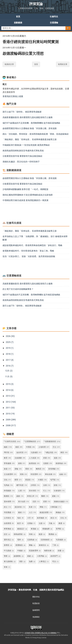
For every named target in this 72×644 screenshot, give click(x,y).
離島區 (39, 469)
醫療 (43, 496)
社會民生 (54, 17)
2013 (10, 396)
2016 (10, 366)
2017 (10, 360)
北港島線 (31, 540)
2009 (11, 420)
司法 (54, 562)
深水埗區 (32, 491)
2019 (10, 348)
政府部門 (54, 556)
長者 (31, 507)
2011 (10, 408)
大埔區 (40, 480)
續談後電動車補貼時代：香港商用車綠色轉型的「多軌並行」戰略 (32, 245)
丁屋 (54, 545)
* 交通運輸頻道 (30, 441)
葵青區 (7, 545)
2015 (10, 384)
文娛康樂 (18, 458)
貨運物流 (19, 545)
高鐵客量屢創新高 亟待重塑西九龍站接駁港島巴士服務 (28, 117)
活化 (6, 480)
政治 (52, 518)
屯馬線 (7, 485)
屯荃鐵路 (60, 540)
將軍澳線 (7, 529)
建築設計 (21, 529)
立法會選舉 (8, 474)
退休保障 (7, 502)
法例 (45, 485)
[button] (4, 336)
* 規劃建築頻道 (50, 441)
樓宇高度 (20, 485)
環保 (27, 469)
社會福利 (57, 491)
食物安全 (42, 545)
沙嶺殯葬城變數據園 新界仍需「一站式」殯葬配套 (26, 189)
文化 (62, 518)
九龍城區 (34, 453)
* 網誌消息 (49, 453)
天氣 (50, 523)
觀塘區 (7, 496)
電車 (19, 540)
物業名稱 (48, 551)
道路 (56, 458)
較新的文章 (9, 64)
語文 (6, 534)
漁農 (31, 562)
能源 (41, 534)
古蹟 (41, 523)
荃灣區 (59, 529)
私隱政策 (36, 603)
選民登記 (7, 540)
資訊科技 (18, 507)
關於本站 (36, 597)
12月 (9, 371)
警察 (6, 556)
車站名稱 (49, 474)
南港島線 (59, 463)
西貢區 (28, 480)
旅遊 (6, 469)
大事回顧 (54, 507)
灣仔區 (7, 453)
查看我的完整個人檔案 (13, 96)
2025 (10, 342)
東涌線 (33, 529)
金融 (61, 474)
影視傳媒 (52, 469)
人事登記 (42, 562)
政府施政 (41, 518)
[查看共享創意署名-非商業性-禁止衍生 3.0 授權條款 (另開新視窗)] (36, 628)
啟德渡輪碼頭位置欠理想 (23, 53)
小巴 (29, 518)
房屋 (45, 458)
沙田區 (33, 485)
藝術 (20, 512)
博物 (41, 507)
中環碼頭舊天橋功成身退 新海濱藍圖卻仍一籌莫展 (26, 200)
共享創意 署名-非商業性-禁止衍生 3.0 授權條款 (41, 633)
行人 (45, 491)
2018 (10, 354)
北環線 (30, 523)
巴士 (55, 447)
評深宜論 (36, 4)
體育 (16, 480)
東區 (62, 453)
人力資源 (32, 458)
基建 (29, 556)
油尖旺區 (20, 453)
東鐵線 (58, 512)
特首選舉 (34, 474)
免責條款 (36, 617)
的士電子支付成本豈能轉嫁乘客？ (18, 289)
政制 (20, 463)
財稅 (56, 485)
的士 (6, 507)
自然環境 (7, 523)
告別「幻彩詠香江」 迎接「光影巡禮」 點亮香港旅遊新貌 (29, 256)
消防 (21, 562)
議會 (18, 496)
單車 (6, 567)
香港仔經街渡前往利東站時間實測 (31, 42)
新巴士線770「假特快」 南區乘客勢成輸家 (22, 112)
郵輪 (31, 545)
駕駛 (54, 496)
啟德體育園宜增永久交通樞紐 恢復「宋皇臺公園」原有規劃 (30, 128)
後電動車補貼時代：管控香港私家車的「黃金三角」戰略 (28, 251)
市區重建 (7, 512)
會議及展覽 (44, 512)
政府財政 (32, 463)
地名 (19, 518)
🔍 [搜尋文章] (68, 28)
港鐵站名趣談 (59, 502)
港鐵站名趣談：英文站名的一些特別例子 (21, 162)
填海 (22, 474)
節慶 (60, 551)
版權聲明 (36, 610)
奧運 (60, 523)
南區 (17, 447)
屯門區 (53, 480)
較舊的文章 (63, 64)
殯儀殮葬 (46, 529)
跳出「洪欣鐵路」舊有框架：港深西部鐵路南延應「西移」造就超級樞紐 (36, 134)
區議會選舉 (33, 551)
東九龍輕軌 (8, 562)
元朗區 (46, 463)
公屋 (20, 491)
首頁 (18, 17)
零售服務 (7, 463)
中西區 (29, 447)
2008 (11, 426)
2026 (10, 336)
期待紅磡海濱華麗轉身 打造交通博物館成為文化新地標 (28, 195)
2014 (10, 390)
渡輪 (16, 469)
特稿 (31, 534)
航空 (19, 523)
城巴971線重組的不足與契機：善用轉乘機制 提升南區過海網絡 (31, 123)
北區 (34, 502)
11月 (9, 377)
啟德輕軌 (17, 556)
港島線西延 (18, 534)
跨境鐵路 (7, 491)
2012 (11, 402)
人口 (31, 512)
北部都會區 (45, 540)
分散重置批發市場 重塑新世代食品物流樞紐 (22, 156)
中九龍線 (7, 551)
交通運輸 (54, 23)
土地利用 (42, 447)
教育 (6, 458)
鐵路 (6, 447)
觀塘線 (51, 534)
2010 (10, 414)
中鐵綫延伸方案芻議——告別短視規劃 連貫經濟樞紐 (26, 145)
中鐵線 (20, 551)
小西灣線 (41, 556)
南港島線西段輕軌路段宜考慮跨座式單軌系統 (23, 151)
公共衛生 (7, 518)
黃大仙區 (22, 502)
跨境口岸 (31, 496)
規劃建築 (18, 23)
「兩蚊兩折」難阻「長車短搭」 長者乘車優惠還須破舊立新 (30, 139)
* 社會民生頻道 (10, 441)
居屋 (45, 502)
